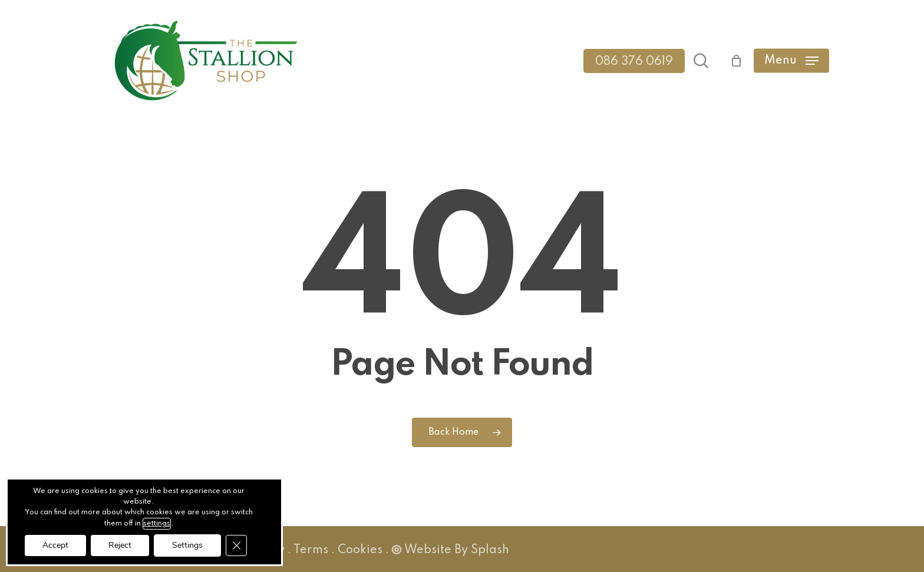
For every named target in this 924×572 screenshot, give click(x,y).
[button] (791, 61)
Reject (120, 545)
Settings (187, 545)
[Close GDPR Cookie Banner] (236, 545)
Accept (55, 545)
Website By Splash (451, 550)
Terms (311, 550)
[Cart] (731, 61)
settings (157, 524)
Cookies (360, 550)
